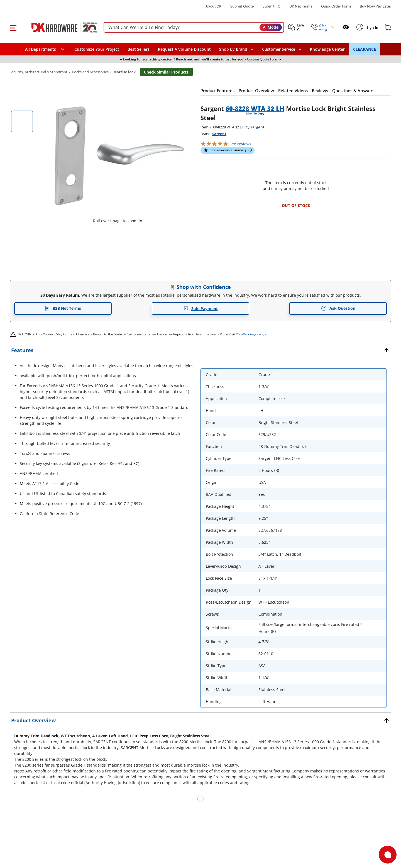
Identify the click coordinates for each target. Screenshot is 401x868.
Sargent (257, 127)
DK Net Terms (301, 6)
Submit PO (272, 6)
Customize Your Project (97, 49)
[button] (13, 27)
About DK (213, 6)
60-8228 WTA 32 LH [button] (255, 108)
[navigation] (282, 49)
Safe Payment (201, 309)
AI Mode (271, 27)
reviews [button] (240, 144)
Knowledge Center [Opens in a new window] (327, 49)
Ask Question (338, 308)
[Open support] (388, 855)
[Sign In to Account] (372, 27)
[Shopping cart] (388, 27)
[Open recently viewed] (346, 27)
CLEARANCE (365, 49)
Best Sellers (139, 49)
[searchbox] (194, 27)
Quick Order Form (336, 6)
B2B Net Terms (63, 308)
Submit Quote (242, 6)
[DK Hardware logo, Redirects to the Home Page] (58, 27)
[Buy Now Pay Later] (376, 6)
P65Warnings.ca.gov (252, 334)
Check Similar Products (166, 72)
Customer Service (279, 49)
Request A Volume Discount (184, 49)
